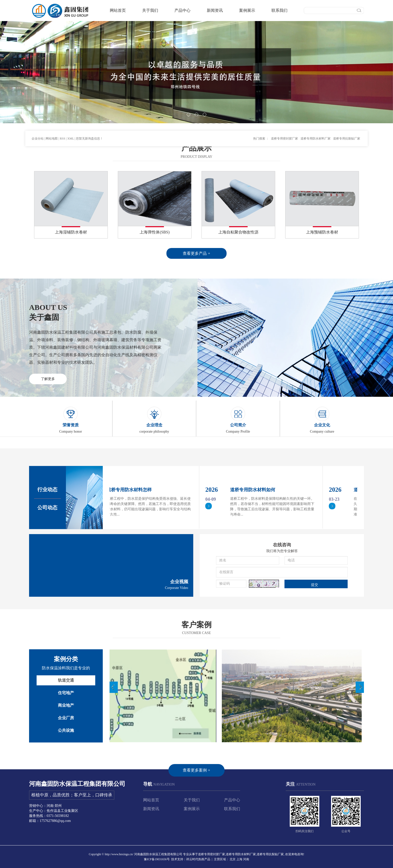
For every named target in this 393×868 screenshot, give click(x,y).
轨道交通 (66, 742)
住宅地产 (66, 755)
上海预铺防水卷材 (322, 232)
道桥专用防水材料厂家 (316, 124)
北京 (233, 859)
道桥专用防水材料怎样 (130, 553)
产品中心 (182, 10)
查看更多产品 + (196, 253)
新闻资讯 (215, 10)
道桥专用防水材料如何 (254, 553)
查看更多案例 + (196, 832)
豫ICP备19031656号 (157, 859)
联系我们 (279, 10)
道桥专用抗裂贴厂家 (347, 124)
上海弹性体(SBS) (155, 232)
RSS (63, 124)
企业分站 (38, 124)
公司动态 (47, 571)
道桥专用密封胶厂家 (284, 124)
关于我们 (150, 10)
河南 (246, 859)
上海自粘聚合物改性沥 (238, 232)
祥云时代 (192, 859)
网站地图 (52, 124)
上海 (239, 859)
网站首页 (118, 10)
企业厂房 (66, 780)
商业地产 (66, 767)
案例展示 (247, 10)
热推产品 (204, 859)
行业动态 (47, 553)
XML (71, 124)
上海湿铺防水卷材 (71, 232)
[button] (188, 114)
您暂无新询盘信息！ (89, 124)
